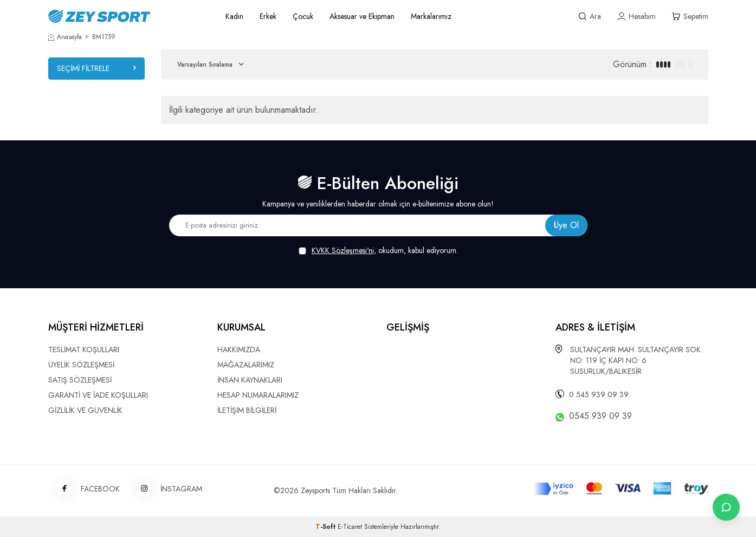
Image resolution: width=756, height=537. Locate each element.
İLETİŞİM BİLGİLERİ (247, 410)
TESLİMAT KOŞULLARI (84, 350)
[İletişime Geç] (726, 507)
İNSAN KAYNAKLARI (250, 380)
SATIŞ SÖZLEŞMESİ (80, 380)
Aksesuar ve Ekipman (362, 16)
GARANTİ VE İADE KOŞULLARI (98, 395)
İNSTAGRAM (165, 489)
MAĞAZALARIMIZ (246, 365)
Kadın (234, 16)
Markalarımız (431, 16)
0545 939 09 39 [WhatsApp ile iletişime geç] (600, 416)
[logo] (125, 16)
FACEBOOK (84, 489)
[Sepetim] (690, 17)
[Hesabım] (637, 17)
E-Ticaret (350, 527)
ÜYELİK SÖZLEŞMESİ (81, 365)
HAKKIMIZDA (239, 350)
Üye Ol (566, 225)
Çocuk (303, 16)
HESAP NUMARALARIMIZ (258, 395)
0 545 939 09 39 (599, 394)
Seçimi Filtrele (96, 68)
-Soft (327, 527)
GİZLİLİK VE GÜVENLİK (85, 410)
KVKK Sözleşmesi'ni (343, 250)
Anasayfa (65, 37)
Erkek (268, 16)
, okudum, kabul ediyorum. (378, 251)
